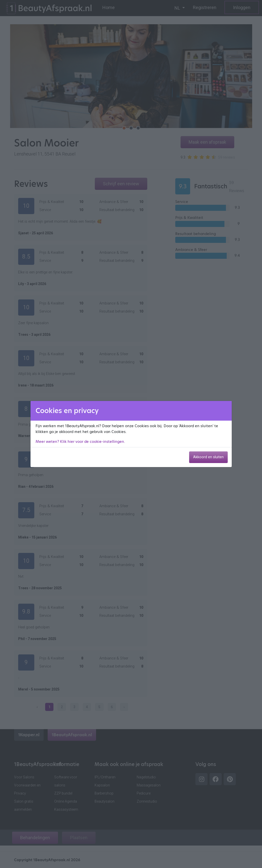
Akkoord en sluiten (208, 457)
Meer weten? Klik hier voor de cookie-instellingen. (80, 442)
